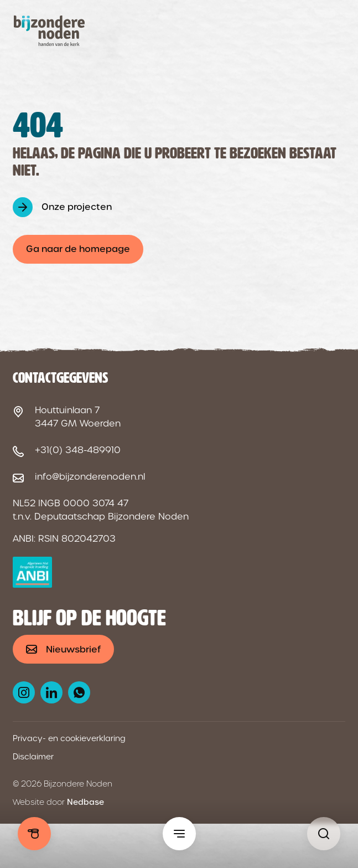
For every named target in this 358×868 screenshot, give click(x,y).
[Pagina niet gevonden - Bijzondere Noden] (324, 834)
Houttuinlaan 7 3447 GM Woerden (78, 417)
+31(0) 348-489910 (78, 450)
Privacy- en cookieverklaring (69, 738)
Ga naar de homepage (78, 249)
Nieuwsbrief (73, 649)
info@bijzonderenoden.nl (90, 477)
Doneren (34, 834)
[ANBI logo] (32, 572)
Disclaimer (33, 757)
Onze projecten (77, 207)
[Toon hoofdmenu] (179, 834)
